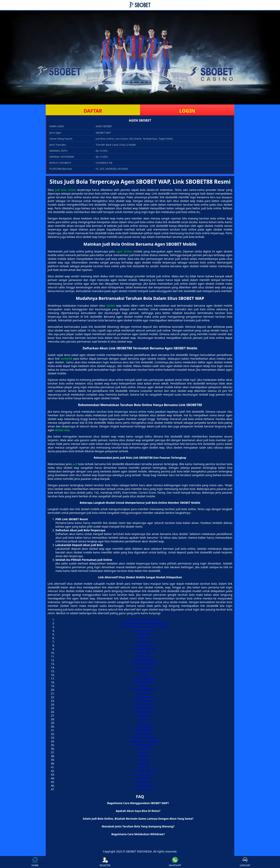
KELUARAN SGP (144, 631)
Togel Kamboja (144, 745)
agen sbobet (124, 251)
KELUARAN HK (144, 671)
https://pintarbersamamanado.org (144, 623)
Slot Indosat (144, 789)
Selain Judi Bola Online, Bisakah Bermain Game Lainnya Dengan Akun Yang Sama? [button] (138, 819)
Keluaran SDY (144, 786)
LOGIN (187, 111)
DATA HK (144, 638)
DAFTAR (93, 111)
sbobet (111, 306)
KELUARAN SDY (144, 682)
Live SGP (144, 775)
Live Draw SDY (144, 778)
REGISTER (105, 862)
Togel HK (144, 767)
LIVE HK (144, 719)
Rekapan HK (144, 712)
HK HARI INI (144, 645)
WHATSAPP (175, 862)
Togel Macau (144, 697)
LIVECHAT (245, 862)
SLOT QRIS (144, 668)
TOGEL (144, 675)
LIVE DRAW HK (144, 708)
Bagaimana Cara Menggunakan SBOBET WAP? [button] (138, 803)
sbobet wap (62, 430)
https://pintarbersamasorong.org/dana (144, 627)
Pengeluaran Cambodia (144, 741)
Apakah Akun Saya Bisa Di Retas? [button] (138, 811)
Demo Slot (144, 642)
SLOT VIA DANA (144, 701)
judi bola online (65, 190)
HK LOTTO (144, 693)
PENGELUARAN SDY (144, 649)
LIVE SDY (144, 723)
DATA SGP (144, 634)
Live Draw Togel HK (144, 771)
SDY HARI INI (144, 727)
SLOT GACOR (144, 730)
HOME (35, 862)
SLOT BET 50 (144, 734)
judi (75, 464)
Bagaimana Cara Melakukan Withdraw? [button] (138, 834)
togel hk (144, 749)
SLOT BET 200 (144, 704)
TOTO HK (144, 656)
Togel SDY (144, 782)
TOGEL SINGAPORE (144, 664)
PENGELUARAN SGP (144, 690)
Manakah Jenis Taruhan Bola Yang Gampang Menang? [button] (138, 826)
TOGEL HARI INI (144, 660)
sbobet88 (66, 359)
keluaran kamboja (144, 738)
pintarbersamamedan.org (144, 620)
